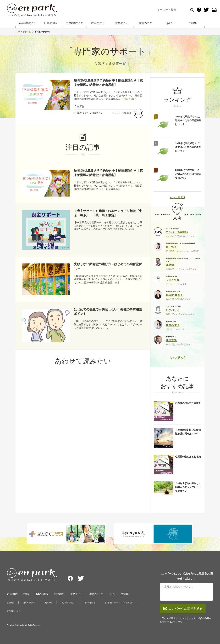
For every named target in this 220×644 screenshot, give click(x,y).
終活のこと (98, 23)
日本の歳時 (51, 23)
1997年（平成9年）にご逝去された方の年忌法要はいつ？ (188, 147)
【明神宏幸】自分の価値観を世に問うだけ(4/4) (188, 432)
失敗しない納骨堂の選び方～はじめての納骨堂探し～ (108, 266)
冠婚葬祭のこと (75, 23)
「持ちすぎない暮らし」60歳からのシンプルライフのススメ (188, 487)
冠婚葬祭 (59, 594)
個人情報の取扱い (68, 603)
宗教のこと (122, 23)
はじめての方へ (29, 603)
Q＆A (169, 23)
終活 (26, 594)
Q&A (112, 594)
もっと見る (177, 197)
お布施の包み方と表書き (188, 403)
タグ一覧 (27, 32)
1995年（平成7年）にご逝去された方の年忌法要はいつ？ (188, 120)
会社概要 (10, 603)
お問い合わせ (90, 603)
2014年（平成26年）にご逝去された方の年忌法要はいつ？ (188, 174)
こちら (174, 622)
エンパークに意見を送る (183, 609)
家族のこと (145, 23)
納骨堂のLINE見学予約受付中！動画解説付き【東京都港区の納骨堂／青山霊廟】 (108, 83)
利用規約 (48, 603)
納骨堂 (80, 106)
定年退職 (12, 594)
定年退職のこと (27, 23)
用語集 (193, 23)
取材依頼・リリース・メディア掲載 (119, 603)
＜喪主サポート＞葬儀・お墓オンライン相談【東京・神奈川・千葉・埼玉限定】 (108, 213)
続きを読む (130, 99)
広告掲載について (14, 611)
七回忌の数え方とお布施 (188, 457)
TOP (18, 32)
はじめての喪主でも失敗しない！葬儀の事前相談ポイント (108, 312)
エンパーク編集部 (122, 113)
